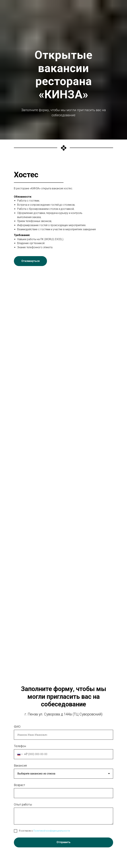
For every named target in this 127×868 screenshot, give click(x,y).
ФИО (17, 727)
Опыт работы (23, 804)
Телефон (20, 746)
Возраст (20, 785)
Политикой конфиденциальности (52, 831)
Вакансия (20, 765)
